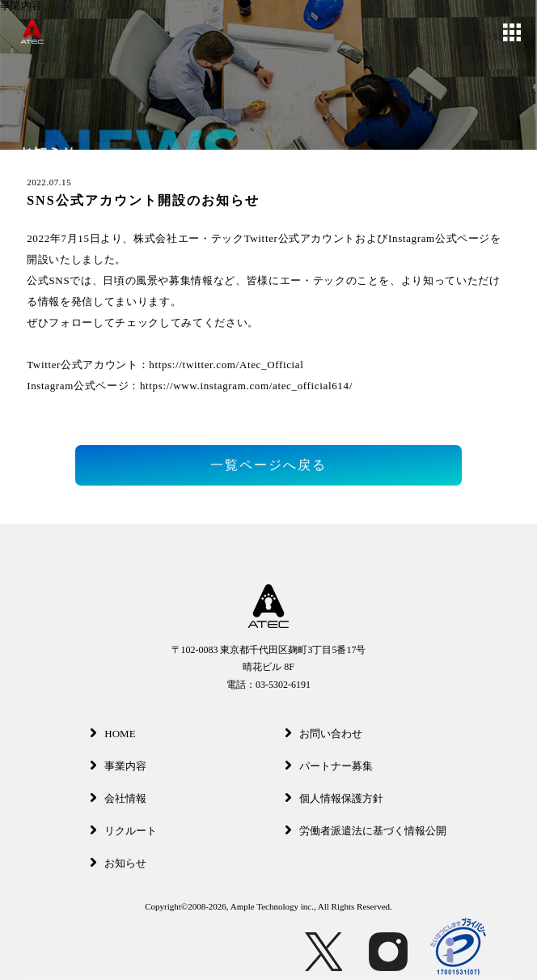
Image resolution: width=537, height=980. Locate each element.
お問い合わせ (324, 734)
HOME (113, 734)
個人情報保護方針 (334, 798)
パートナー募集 (329, 766)
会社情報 (118, 798)
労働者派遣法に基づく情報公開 (366, 831)
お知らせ (118, 863)
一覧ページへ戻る (268, 465)
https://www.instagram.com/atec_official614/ (246, 386)
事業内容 (118, 766)
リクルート (124, 831)
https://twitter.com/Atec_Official (226, 365)
